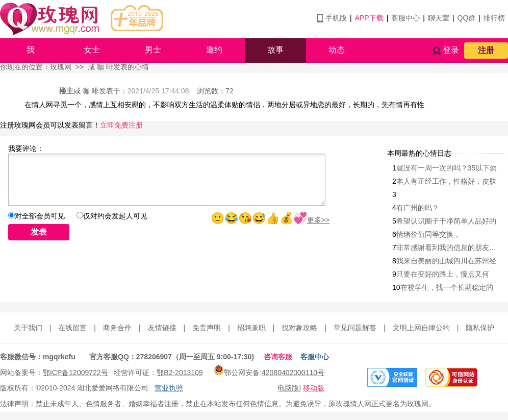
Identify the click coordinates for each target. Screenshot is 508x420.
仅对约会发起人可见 (115, 216)
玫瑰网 (61, 67)
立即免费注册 (121, 125)
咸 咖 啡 (86, 91)
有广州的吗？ (418, 208)
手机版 (336, 18)
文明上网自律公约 (421, 328)
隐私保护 (480, 328)
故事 (275, 50)
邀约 (214, 50)
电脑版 (288, 388)
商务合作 (117, 328)
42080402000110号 (293, 373)
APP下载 (369, 18)
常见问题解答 (355, 328)
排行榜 (494, 18)
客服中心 (405, 18)
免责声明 (207, 328)
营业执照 (169, 388)
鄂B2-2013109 (180, 373)
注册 (486, 50)
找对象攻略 (299, 328)
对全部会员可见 (40, 216)
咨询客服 (278, 357)
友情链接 (162, 328)
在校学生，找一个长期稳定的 (447, 287)
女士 (92, 50)
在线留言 (72, 328)
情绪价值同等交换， (428, 234)
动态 (337, 50)
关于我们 (28, 328)
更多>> (318, 220)
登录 (451, 50)
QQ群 (467, 18)
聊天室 (439, 18)
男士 (153, 50)
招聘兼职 (251, 328)
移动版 (314, 388)
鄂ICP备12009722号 (75, 373)
